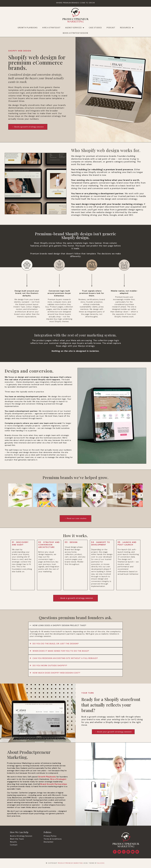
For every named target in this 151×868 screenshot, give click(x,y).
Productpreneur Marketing (70, 863)
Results (14, 842)
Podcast (111, 28)
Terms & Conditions (53, 839)
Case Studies (95, 28)
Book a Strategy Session (75, 33)
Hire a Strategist (51, 28)
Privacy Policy (50, 836)
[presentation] (10, 495)
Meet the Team (17, 839)
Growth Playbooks (28, 28)
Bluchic (101, 863)
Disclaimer (49, 842)
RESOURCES (127, 28)
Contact (14, 845)
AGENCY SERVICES (75, 28)
